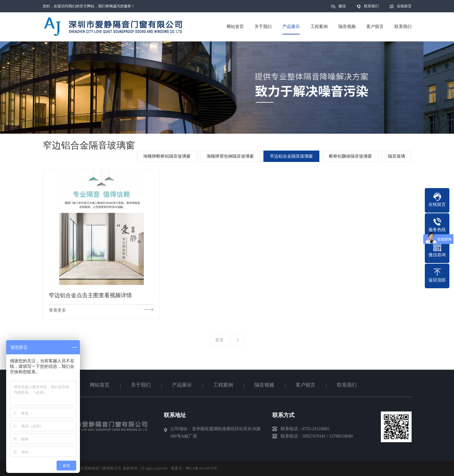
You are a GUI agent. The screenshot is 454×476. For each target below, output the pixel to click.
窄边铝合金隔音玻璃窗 (291, 156)
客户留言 (306, 385)
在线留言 (404, 6)
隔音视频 (264, 385)
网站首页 (100, 385)
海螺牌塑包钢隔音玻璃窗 (230, 156)
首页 (219, 340)
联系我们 (371, 6)
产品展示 (182, 385)
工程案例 (223, 385)
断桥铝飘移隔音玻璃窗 (350, 156)
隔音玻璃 (397, 156)
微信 (342, 8)
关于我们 (141, 385)
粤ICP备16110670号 (201, 468)
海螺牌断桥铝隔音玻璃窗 (167, 156)
